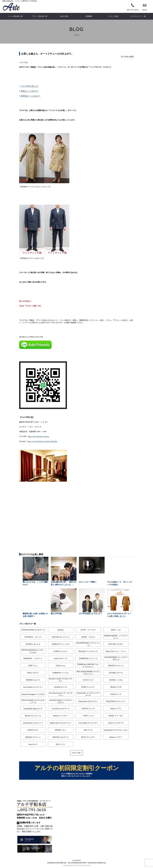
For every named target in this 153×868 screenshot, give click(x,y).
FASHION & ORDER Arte (97, 863)
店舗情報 (89, 16)
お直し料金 (64, 16)
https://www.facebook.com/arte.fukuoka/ (42, 441)
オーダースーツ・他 (138, 16)
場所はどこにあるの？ (30, 91)
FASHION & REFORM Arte (57, 863)
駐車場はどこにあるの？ (31, 96)
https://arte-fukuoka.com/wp (38, 436)
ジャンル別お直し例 (15, 16)
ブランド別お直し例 (40, 16)
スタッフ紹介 (113, 16)
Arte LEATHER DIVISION (77, 863)
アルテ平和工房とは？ (30, 86)
